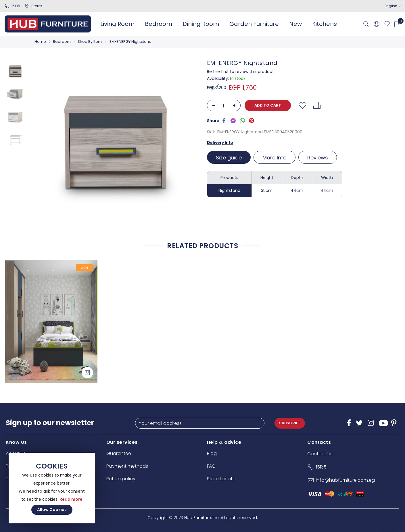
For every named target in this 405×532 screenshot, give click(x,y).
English (393, 6)
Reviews (318, 158)
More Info (275, 158)
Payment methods (127, 466)
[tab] (230, 157)
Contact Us (320, 454)
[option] (15, 71)
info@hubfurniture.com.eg (345, 480)
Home (40, 42)
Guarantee (119, 453)
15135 (12, 6)
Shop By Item (91, 42)
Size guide (229, 158)
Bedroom (63, 42)
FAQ (211, 466)
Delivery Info (220, 142)
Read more (71, 499)
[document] (52, 488)
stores (33, 6)
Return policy (121, 479)
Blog (212, 453)
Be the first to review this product (240, 72)
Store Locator (222, 479)
